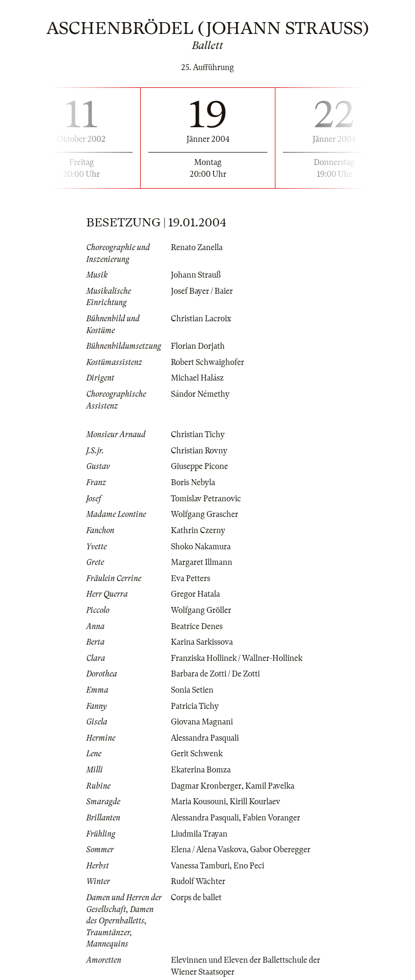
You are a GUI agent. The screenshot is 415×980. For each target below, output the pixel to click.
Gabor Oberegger (280, 850)
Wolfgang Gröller (201, 610)
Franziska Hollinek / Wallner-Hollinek (237, 658)
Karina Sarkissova (202, 642)
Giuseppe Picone (199, 466)
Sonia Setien (192, 690)
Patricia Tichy (195, 706)
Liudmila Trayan (199, 834)
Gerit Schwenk (197, 754)
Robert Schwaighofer (207, 362)
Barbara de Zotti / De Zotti (215, 674)
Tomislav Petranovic (206, 499)
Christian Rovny (199, 451)
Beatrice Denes (197, 626)
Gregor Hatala (195, 594)
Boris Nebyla (193, 482)
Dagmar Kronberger (206, 786)
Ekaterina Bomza (201, 770)
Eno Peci (249, 866)
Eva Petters (191, 578)
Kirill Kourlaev (255, 802)
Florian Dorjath (198, 346)
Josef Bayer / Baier (202, 291)
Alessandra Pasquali (205, 738)
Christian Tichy (198, 434)
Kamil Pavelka (270, 786)
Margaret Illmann (202, 562)
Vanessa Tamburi (200, 866)
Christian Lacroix (201, 319)
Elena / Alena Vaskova (209, 850)
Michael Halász (197, 378)
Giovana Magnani (202, 722)
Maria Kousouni (198, 802)
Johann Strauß (196, 275)
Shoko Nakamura (201, 547)
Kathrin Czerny (198, 530)
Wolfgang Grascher (205, 514)
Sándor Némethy (200, 394)
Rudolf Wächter (198, 881)
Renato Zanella (197, 247)
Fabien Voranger (271, 818)
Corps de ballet (196, 898)
